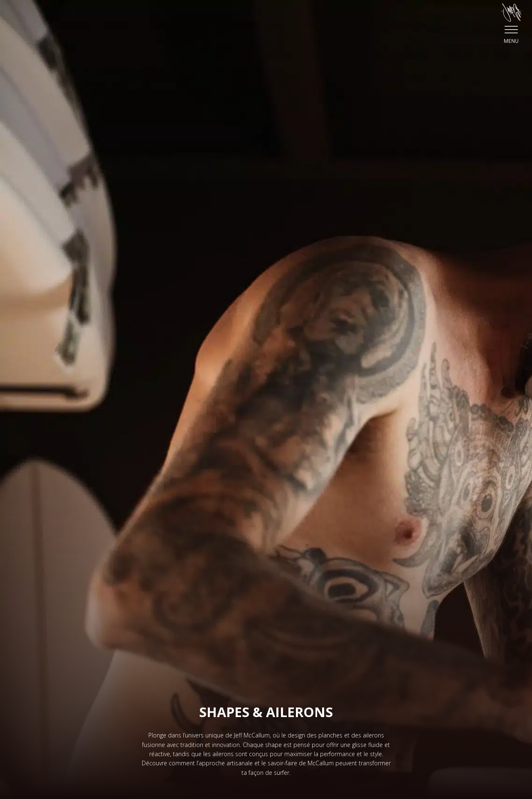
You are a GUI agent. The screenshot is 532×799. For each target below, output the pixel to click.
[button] (511, 22)
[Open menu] (511, 30)
